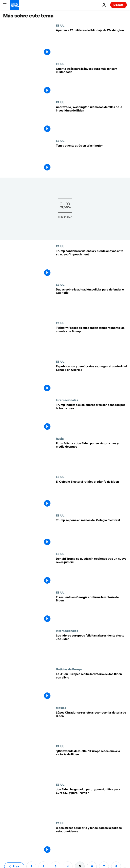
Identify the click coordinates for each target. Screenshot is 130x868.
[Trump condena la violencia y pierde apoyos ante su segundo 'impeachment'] (91, 264)
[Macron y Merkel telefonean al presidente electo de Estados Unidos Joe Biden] (91, 648)
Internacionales (67, 400)
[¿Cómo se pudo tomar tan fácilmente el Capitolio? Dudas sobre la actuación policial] (91, 302)
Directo (118, 5)
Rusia (60, 438)
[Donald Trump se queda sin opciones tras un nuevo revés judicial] (91, 571)
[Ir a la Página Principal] (15, 5)
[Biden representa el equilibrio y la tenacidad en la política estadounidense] (91, 841)
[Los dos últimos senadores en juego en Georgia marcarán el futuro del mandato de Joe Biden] (91, 379)
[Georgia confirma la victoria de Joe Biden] (91, 610)
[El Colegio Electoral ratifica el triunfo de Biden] (91, 494)
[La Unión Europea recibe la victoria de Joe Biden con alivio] (91, 687)
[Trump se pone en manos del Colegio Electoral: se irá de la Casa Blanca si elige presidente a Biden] (91, 533)
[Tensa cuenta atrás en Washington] (91, 158)
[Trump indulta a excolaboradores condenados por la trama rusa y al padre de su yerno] (91, 418)
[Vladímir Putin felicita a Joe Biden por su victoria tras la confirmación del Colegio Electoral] (91, 456)
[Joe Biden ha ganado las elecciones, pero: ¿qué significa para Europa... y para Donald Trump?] (91, 802)
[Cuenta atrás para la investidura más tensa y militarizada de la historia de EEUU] (91, 81)
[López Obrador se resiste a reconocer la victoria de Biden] (91, 725)
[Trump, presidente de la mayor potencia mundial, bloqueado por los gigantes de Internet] (91, 341)
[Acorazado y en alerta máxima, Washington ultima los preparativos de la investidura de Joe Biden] (91, 120)
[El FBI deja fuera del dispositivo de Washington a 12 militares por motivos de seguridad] (91, 43)
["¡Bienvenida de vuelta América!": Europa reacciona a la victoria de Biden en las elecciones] (91, 764)
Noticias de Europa (69, 669)
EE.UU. (61, 25)
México (61, 708)
